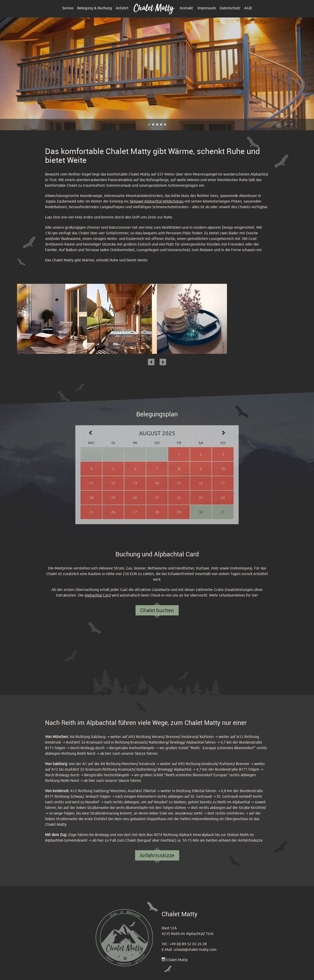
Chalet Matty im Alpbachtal (149, 125)
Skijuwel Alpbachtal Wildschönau (157, 201)
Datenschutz (230, 8)
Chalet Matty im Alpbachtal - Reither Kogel (165, 125)
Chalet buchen (157, 610)
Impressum (207, 8)
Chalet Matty (177, 960)
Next (163, 362)
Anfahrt (122, 8)
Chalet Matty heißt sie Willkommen (157, 125)
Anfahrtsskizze (157, 855)
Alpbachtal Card (98, 595)
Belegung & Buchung (95, 8)
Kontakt (186, 8)
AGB (248, 8)
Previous (151, 362)
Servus (68, 8)
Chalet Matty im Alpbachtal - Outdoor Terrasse (153, 125)
